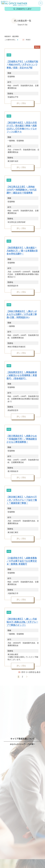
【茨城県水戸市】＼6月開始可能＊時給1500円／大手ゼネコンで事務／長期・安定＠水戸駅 (22, 65)
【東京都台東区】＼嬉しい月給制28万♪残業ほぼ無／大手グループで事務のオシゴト (22, 622)
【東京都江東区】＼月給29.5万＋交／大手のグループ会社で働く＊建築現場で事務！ (22, 500)
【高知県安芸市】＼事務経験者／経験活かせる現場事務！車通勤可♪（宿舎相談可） (22, 375)
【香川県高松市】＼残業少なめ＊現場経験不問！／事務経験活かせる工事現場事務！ (22, 439)
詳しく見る (21, 103)
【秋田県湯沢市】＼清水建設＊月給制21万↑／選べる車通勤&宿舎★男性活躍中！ (22, 251)
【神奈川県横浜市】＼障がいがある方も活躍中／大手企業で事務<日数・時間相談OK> (22, 314)
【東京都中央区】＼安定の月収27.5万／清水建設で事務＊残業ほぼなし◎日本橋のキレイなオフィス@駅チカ (22, 127)
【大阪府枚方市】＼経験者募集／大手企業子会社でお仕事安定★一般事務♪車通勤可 (22, 561)
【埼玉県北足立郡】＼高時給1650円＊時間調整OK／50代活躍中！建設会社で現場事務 (22, 190)
